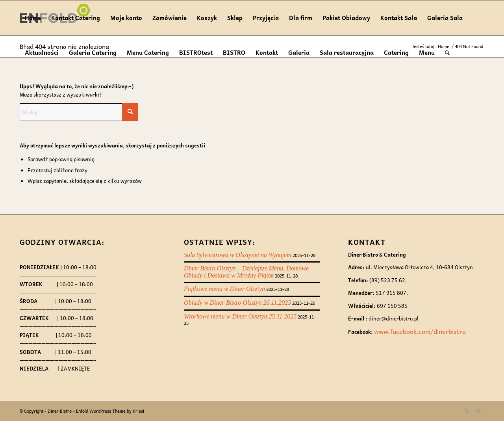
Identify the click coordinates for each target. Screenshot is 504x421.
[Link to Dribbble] (478, 411)
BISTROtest (196, 52)
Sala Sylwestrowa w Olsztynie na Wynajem (238, 255)
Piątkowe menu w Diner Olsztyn (224, 289)
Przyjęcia (266, 18)
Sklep (235, 18)
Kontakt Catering (76, 18)
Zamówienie (170, 18)
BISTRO (234, 52)
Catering (396, 52)
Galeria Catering (93, 52)
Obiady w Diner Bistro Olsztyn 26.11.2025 (237, 303)
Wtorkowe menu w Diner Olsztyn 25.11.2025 (240, 316)
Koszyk (207, 18)
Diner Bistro (60, 411)
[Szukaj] (447, 52)
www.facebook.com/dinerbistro (420, 331)
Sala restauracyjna (347, 52)
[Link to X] (467, 411)
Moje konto (126, 18)
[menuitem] (447, 52)
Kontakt (267, 52)
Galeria (299, 52)
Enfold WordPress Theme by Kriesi (110, 411)
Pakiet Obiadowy (346, 18)
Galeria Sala (445, 18)
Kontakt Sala (399, 18)
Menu (427, 52)
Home (33, 18)
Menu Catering (148, 52)
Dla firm (301, 18)
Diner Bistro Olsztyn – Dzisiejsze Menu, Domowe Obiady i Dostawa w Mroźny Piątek (246, 272)
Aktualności (42, 52)
